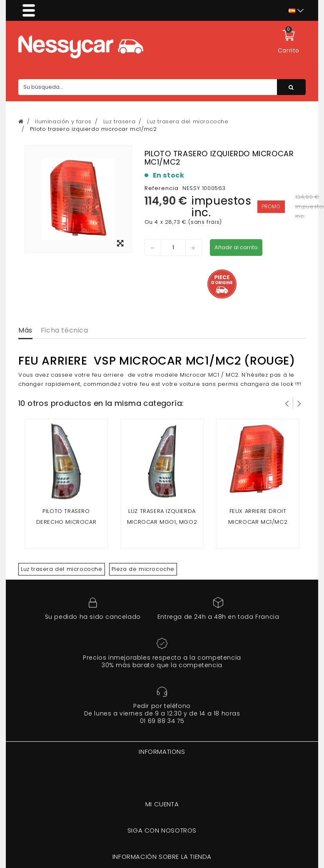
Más (25, 330)
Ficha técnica (65, 330)
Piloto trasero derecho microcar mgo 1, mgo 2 (66, 522)
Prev (287, 403)
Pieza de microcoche (143, 569)
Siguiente (299, 403)
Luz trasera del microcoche (62, 569)
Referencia (162, 188)
